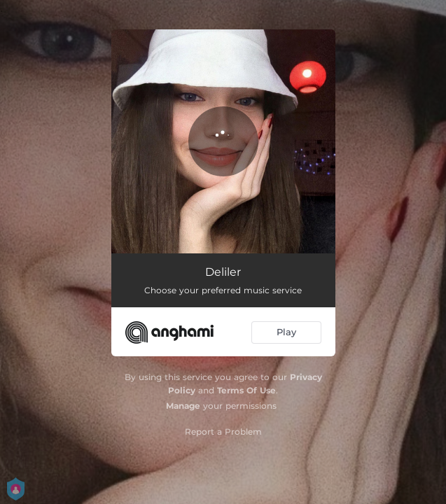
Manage (183, 406)
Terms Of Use (246, 390)
